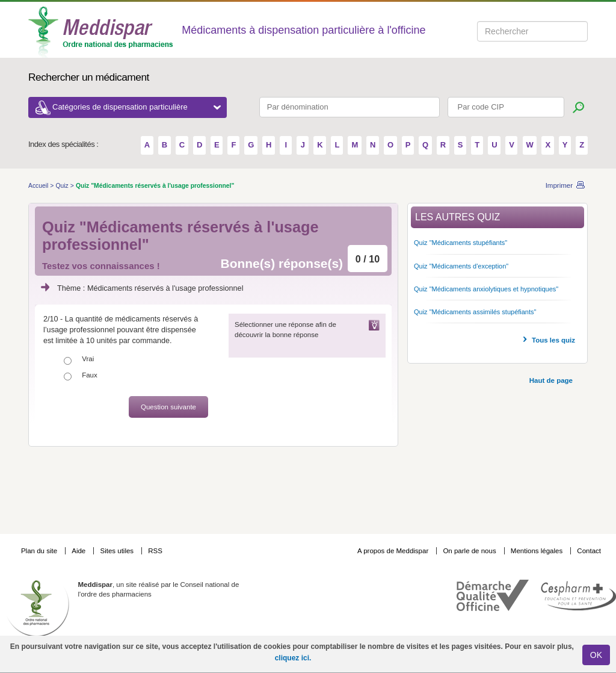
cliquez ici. (293, 658)
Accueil (39, 186)
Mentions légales (538, 551)
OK (596, 655)
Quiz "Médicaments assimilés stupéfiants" (475, 312)
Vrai (88, 359)
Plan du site (40, 551)
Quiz (63, 186)
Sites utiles (118, 551)
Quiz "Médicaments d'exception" (461, 266)
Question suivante (168, 407)
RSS (155, 551)
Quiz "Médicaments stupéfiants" (460, 243)
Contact (589, 551)
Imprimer (559, 185)
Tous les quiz (553, 340)
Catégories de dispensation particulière (137, 107)
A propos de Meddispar (393, 551)
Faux (90, 375)
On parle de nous (469, 551)
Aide (79, 551)
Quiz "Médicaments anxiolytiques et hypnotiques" (486, 289)
